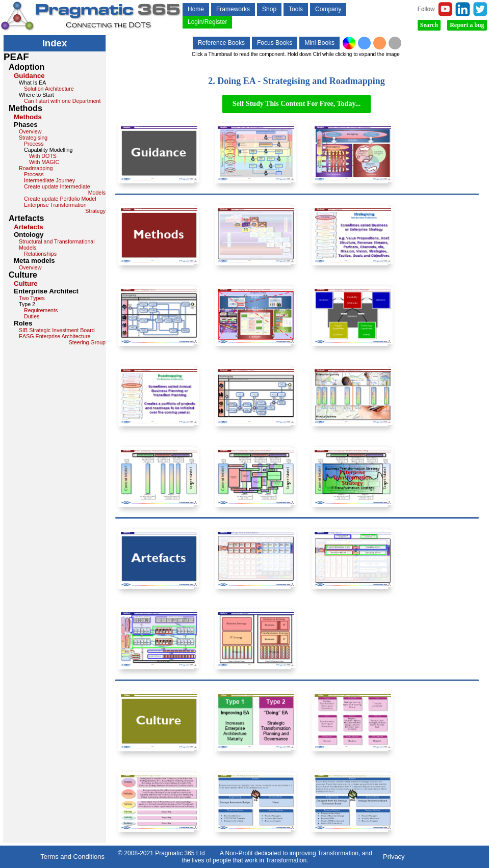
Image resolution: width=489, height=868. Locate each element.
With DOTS (43, 156)
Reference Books (221, 43)
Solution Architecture (49, 89)
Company (328, 9)
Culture (26, 283)
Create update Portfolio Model (60, 199)
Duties (32, 316)
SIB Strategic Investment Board (57, 330)
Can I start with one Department (62, 101)
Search (429, 25)
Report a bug (467, 25)
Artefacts (29, 227)
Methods (28, 117)
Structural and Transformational (57, 241)
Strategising (33, 138)
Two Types (32, 298)
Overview (30, 131)
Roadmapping (36, 168)
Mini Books (319, 43)
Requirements (41, 310)
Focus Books (275, 43)
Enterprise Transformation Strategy (65, 208)
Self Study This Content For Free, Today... (297, 104)
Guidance (29, 76)
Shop (269, 9)
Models (28, 248)
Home (196, 9)
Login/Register (207, 22)
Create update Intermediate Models (65, 189)
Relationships (40, 254)
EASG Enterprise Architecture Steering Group (62, 339)
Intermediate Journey (49, 180)
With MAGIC (44, 162)
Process (34, 144)
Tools (296, 9)
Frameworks (233, 9)
